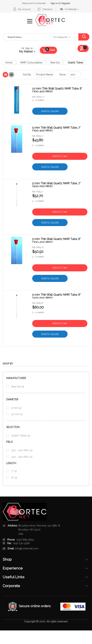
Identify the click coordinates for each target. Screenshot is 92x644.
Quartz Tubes (20, 436)
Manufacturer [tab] (16, 378)
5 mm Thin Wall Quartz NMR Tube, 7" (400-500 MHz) (56, 184)
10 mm (17, 414)
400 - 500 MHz (21, 457)
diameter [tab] (12, 399)
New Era (55, 63)
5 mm (16, 408)
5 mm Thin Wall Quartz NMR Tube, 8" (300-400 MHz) (56, 240)
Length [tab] (11, 463)
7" (14, 471)
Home (9, 63)
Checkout (47, 9)
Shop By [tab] (8, 364)
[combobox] (26, 37)
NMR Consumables (31, 63)
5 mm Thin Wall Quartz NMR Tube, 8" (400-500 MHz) (56, 296)
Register (66, 3)
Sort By (27, 75)
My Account (24, 9)
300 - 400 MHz (22, 450)
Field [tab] (9, 442)
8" (14, 478)
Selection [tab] (13, 427)
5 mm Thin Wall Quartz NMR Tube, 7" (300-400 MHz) (56, 129)
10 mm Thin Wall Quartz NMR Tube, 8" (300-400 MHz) (57, 90)
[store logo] (50, 20)
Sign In (54, 3)
